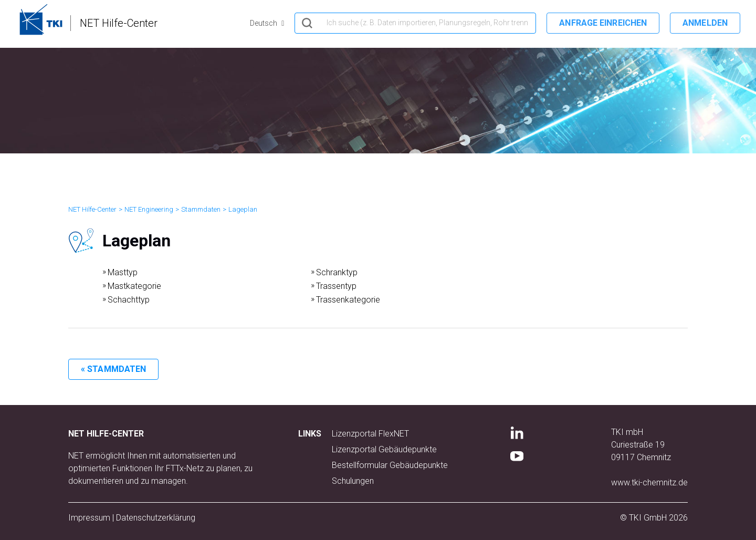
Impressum (89, 518)
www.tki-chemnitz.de (649, 482)
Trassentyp (336, 286)
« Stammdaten (113, 369)
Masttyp (123, 272)
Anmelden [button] (705, 23)
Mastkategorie (134, 286)
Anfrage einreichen (603, 23)
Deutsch (264, 23)
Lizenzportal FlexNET (370, 434)
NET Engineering (149, 209)
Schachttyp (129, 300)
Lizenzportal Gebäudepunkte (384, 449)
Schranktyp (337, 272)
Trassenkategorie (348, 300)
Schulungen (353, 481)
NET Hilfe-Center (92, 209)
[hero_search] (415, 23)
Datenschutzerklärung (156, 518)
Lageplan (243, 209)
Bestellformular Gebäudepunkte (390, 465)
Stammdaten (201, 209)
